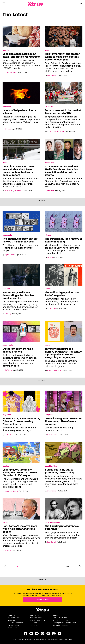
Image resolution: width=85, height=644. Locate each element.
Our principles (13, 618)
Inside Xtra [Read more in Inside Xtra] (50, 163)
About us (11, 616)
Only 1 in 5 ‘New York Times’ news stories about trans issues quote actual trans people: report (19, 171)
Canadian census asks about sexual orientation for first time (21, 55)
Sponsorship (35, 625)
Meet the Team (36, 618)
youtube (37, 634)
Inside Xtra (12, 620)
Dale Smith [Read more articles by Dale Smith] (8, 550)
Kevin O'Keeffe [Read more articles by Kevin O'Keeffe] (10, 435)
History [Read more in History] (48, 235)
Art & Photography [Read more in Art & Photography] (53, 522)
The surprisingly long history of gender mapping (64, 240)
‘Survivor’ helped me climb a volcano (19, 112)
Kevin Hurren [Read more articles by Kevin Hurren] (52, 75)
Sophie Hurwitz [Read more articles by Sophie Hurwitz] (10, 255)
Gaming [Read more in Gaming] (6, 466)
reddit (54, 634)
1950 (67, 566)
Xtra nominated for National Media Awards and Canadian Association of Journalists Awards (62, 171)
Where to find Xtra (60, 620)
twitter (31, 634)
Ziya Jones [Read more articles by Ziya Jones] (60, 132)
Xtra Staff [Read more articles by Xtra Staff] (51, 191)
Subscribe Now (42, 600)
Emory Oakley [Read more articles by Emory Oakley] (52, 491)
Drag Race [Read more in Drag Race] (7, 415)
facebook (25, 634)
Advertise (33, 623)
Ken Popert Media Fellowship (64, 623)
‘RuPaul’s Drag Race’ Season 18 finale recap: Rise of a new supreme (63, 421)
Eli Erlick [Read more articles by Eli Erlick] (50, 257)
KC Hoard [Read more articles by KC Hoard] (8, 129)
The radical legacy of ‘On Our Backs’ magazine (62, 294)
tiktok (48, 634)
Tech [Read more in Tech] (47, 50)
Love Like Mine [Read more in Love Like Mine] (51, 466)
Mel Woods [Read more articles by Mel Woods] (18, 191)
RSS (60, 634)
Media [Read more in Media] (5, 163)
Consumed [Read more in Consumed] (7, 107)
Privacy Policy (13, 625)
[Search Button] (81, 4)
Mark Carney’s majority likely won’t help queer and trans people (20, 529)
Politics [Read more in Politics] (5, 522)
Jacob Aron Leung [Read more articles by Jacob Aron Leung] (11, 491)
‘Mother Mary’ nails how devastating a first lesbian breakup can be (18, 295)
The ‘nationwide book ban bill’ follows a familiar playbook (20, 240)
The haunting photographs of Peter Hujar (62, 528)
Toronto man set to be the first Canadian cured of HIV (63, 112)
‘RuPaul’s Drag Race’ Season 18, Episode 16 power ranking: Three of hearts (21, 421)
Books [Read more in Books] (48, 345)
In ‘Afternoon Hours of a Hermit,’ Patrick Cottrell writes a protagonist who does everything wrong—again (63, 353)
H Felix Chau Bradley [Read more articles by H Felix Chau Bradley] (54, 371)
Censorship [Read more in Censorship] (7, 235)
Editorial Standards (15, 623)
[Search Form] (81, 4)
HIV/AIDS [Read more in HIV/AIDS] (49, 107)
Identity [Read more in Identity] (6, 50)
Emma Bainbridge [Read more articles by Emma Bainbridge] (11, 73)
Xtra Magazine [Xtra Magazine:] (42, 610)
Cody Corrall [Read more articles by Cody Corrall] (51, 132)
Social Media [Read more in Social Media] (8, 345)
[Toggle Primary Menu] (4, 4)
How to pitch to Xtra (38, 620)
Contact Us (34, 616)
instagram (42, 634)
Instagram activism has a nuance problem (18, 350)
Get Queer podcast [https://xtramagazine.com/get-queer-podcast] (60, 625)
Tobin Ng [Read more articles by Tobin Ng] (8, 314)
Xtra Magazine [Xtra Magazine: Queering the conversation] (35, 4)
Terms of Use (13, 628)
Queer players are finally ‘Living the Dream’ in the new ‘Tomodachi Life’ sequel (20, 473)
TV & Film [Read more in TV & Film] (6, 289)
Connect (56, 616)
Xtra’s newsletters (60, 618)
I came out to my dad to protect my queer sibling (60, 471)
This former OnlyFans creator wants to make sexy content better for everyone (62, 57)
